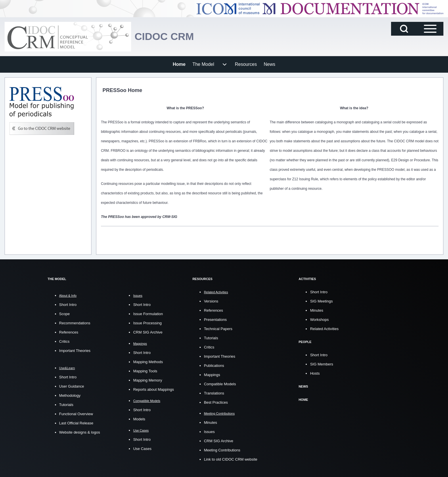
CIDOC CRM (164, 37)
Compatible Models (220, 384)
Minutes (210, 422)
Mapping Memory (148, 380)
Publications (214, 365)
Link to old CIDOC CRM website (231, 459)
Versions (211, 301)
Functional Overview (76, 414)
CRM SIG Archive (148, 332)
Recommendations (75, 323)
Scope (65, 314)
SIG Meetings (321, 301)
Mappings (212, 374)
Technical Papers (218, 328)
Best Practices (216, 402)
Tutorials (66, 405)
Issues (209, 431)
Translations (214, 393)
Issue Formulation (148, 314)
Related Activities (324, 328)
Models (139, 419)
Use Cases (142, 449)
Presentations (215, 319)
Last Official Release (76, 423)
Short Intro (68, 305)
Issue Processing (147, 323)
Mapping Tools (145, 371)
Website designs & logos (80, 432)
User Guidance (72, 386)
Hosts (315, 373)
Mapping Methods (148, 362)
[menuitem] (179, 64)
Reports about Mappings (154, 389)
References (69, 332)
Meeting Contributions (222, 450)
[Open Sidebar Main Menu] (430, 29)
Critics (64, 341)
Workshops (319, 319)
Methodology (70, 395)
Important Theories (75, 351)
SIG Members (321, 364)
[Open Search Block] (404, 29)
